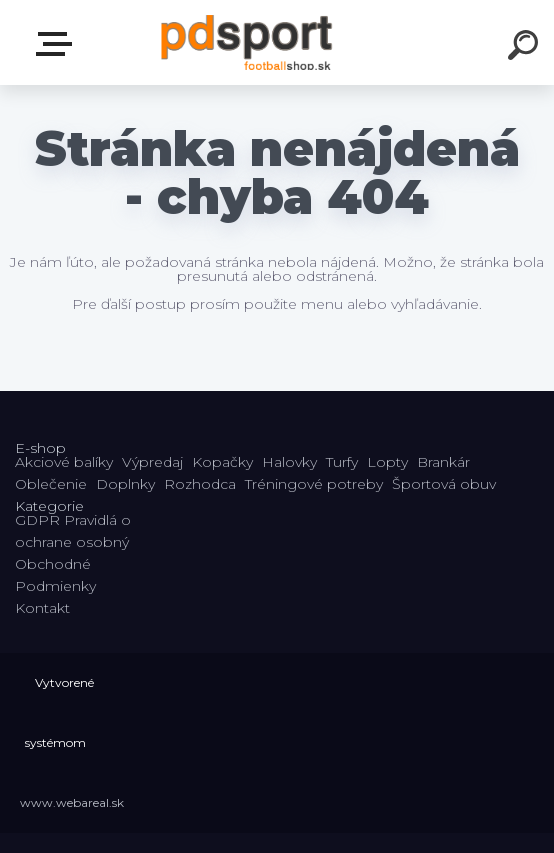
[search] (526, 48)
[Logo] (247, 42)
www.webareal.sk (72, 802)
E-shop (58, 44)
